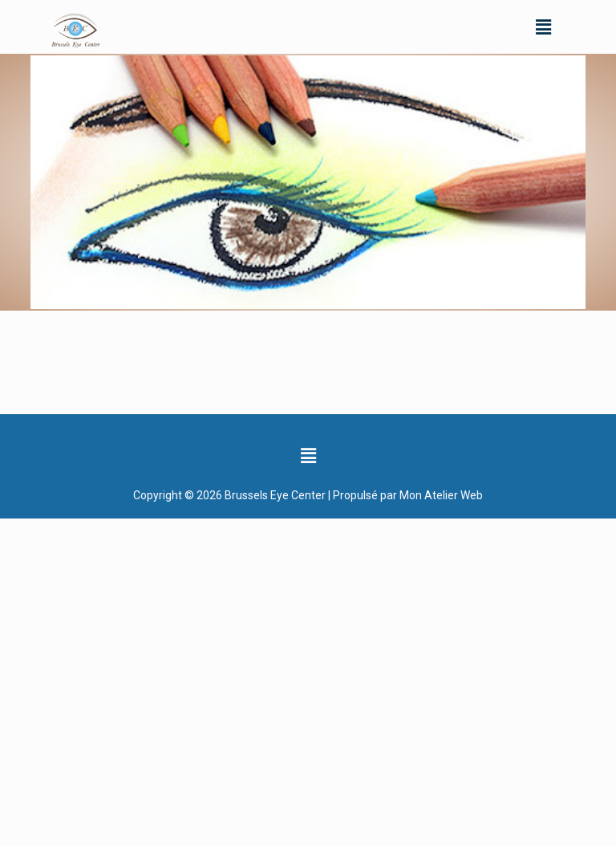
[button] (543, 26)
